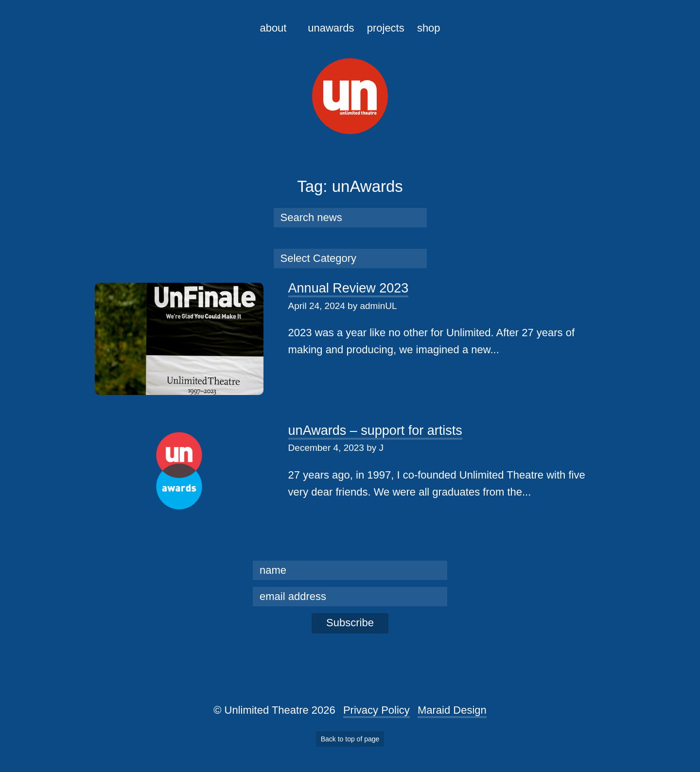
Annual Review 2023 (349, 288)
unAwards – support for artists (375, 430)
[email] (350, 597)
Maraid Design (452, 710)
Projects (386, 28)
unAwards (331, 28)
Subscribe (350, 623)
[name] (350, 570)
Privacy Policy (376, 710)
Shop (429, 28)
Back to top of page (350, 739)
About (273, 28)
